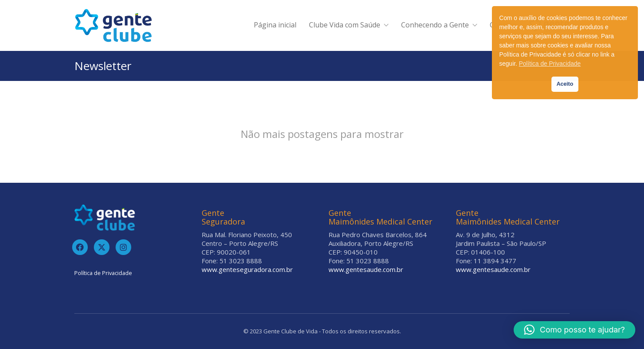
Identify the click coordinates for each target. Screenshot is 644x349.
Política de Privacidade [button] (550, 64)
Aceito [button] (565, 84)
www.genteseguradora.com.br (247, 269)
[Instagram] (123, 247)
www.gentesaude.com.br (366, 269)
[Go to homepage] (113, 25)
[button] (574, 330)
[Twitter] (102, 247)
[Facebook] (80, 247)
